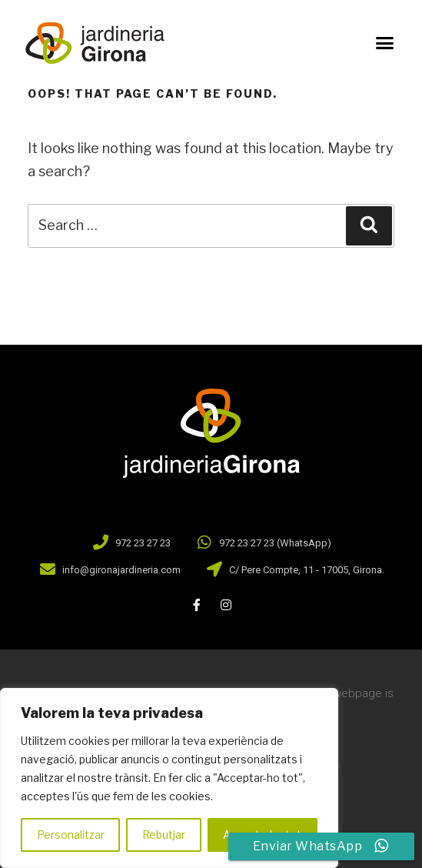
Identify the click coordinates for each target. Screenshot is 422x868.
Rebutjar (164, 835)
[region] (169, 778)
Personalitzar (71, 835)
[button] (384, 43)
